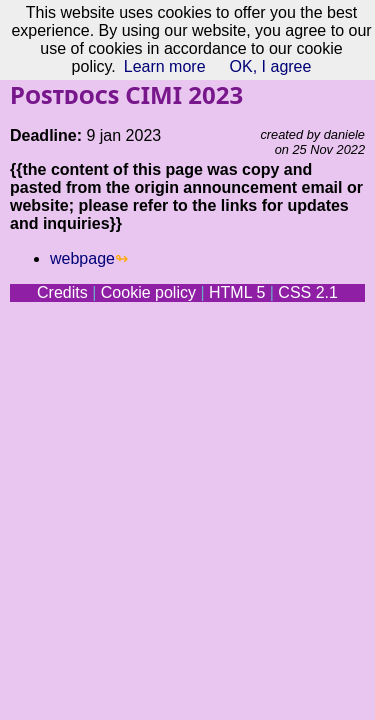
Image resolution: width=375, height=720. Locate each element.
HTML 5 (237, 292)
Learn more (165, 66)
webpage (82, 258)
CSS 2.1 (308, 292)
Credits (62, 292)
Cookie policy (148, 292)
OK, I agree (271, 66)
